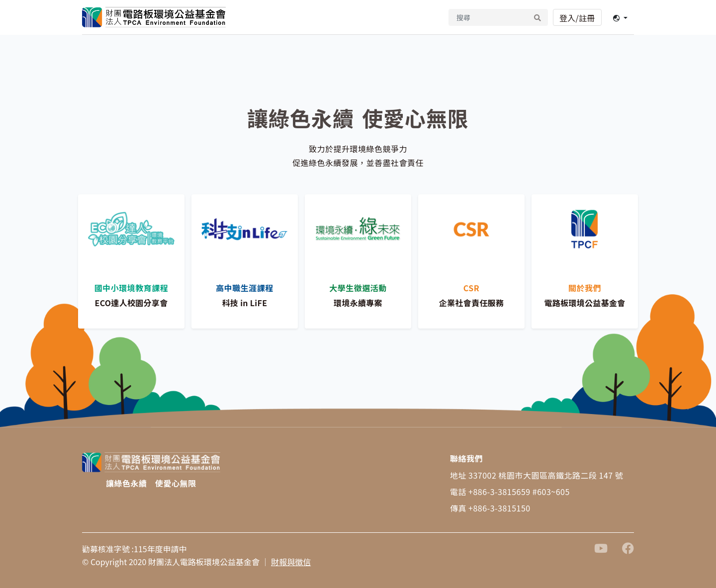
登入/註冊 (577, 18)
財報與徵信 (291, 562)
